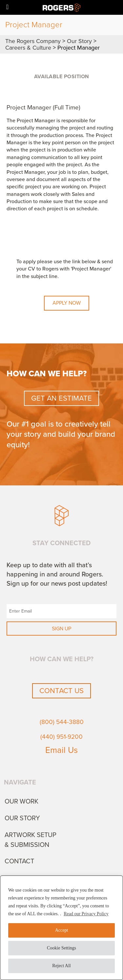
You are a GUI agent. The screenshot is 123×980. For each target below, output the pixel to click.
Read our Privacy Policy (86, 914)
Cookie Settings (61, 948)
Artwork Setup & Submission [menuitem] (31, 840)
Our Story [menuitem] (22, 818)
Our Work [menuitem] (21, 802)
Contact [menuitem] (19, 861)
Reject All (61, 966)
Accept (62, 930)
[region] (61, 928)
